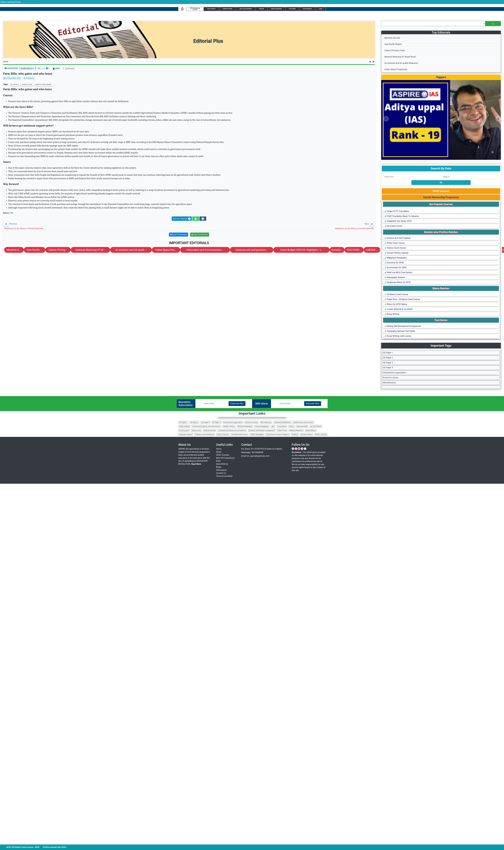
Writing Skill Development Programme (403, 326)
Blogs (219, 467)
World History (311, 430)
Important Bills (302, 426)
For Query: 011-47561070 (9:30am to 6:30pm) (262, 449)
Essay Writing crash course (398, 336)
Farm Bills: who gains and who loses (28, 74)
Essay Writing (392, 314)
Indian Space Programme (396, 69)
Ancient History (306, 434)
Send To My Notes (200, 235)
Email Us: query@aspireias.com (255, 456)
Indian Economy (223, 434)
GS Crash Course (393, 226)
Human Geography (262, 426)
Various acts (196, 430)
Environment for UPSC (396, 268)
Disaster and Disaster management (262, 430)
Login (320, 9)
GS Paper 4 (388, 368)
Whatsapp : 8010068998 (252, 452)
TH (12, 213)
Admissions (221, 470)
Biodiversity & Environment (303, 422)
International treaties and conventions (232, 430)
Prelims (262, 9)
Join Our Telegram (182, 219)
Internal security (210, 430)
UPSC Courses (211, 9)
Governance (282, 426)
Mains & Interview (276, 9)
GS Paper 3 (388, 363)
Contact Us (221, 473)
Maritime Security (392, 38)
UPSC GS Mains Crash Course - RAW (27, 847)
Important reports (186, 434)
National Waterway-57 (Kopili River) (400, 57)
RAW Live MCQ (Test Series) (398, 272)
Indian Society (184, 426)
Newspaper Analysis (395, 277)
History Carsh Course (395, 248)
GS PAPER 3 (14, 84)
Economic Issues (391, 378)
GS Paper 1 (388, 353)
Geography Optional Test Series (400, 331)
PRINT (56, 69)
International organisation (395, 373)
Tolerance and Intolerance (204, 434)
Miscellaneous (390, 383)
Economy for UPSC (394, 263)
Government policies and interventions (206, 426)
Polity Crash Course (394, 243)
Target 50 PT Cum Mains (397, 211)
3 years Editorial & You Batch (398, 309)
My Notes (70, 69)
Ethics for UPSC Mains (396, 304)
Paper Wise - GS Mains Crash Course (402, 299)
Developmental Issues (239, 434)
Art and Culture (316, 426)
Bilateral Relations (296, 430)
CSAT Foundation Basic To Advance (402, 216)
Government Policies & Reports (278, 434)
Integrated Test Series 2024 (398, 221)
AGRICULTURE (27, 84)
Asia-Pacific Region (393, 44)
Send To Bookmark (179, 235)
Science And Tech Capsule (398, 238)
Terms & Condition (224, 476)
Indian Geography (257, 434)
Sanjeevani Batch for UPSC (398, 282)
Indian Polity (282, 430)
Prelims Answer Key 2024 (59, 847)
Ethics (291, 426)
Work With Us (222, 464)
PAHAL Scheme (321, 434)
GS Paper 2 (388, 358)
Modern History (229, 426)
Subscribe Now (237, 404)
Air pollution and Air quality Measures (401, 63)
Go (441, 183)
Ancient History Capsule (396, 253)
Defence (295, 434)
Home (219, 449)
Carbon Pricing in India (395, 50)
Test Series (292, 9)
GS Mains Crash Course (396, 294)
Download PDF (11, 68)
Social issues (184, 430)
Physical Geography (245, 426)
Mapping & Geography (396, 258)
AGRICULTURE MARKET (44, 84)
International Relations (282, 422)
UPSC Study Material (246, 9)
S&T (273, 426)
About (219, 452)
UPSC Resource (307, 9)
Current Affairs (227, 9)
